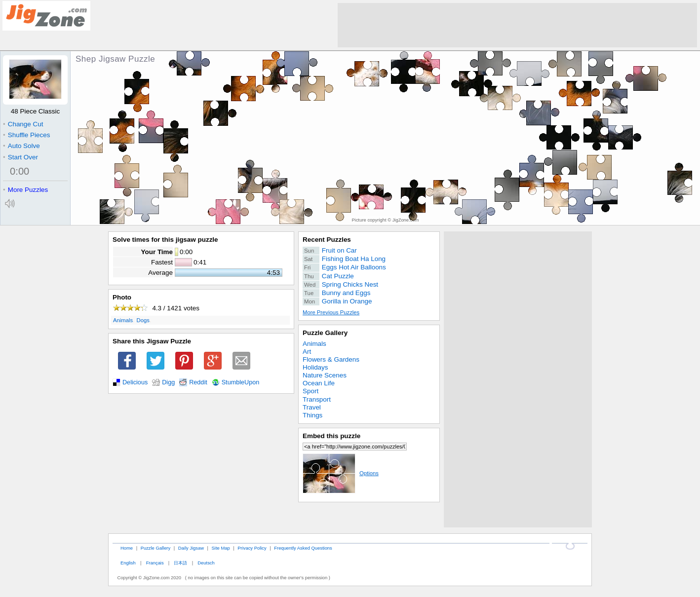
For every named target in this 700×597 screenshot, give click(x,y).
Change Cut (23, 124)
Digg (168, 382)
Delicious (135, 382)
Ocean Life (319, 383)
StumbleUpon (241, 382)
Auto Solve (21, 146)
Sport (311, 391)
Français (155, 563)
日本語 (180, 563)
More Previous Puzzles (331, 312)
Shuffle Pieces (26, 135)
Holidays (315, 367)
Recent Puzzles (327, 240)
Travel (312, 407)
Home (127, 548)
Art (307, 352)
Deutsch (206, 563)
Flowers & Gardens (331, 359)
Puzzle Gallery (325, 333)
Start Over (20, 157)
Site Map (221, 548)
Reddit (198, 382)
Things (312, 415)
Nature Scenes (325, 375)
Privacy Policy (252, 548)
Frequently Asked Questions (303, 548)
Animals (123, 320)
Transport (317, 399)
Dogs (143, 320)
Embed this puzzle (331, 436)
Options (341, 473)
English (128, 563)
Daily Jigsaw (191, 548)
